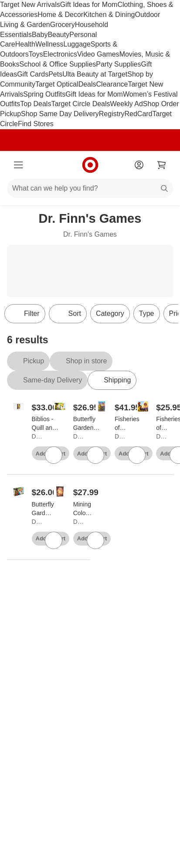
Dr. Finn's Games (37, 436)
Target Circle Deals (80, 104)
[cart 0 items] (162, 165)
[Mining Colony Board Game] (83, 509)
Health (25, 44)
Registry (112, 114)
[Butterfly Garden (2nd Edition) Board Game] (43, 509)
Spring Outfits (44, 94)
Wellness (49, 44)
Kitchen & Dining (109, 15)
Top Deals (36, 104)
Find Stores (36, 124)
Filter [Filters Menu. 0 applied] (25, 314)
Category (110, 313)
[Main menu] (18, 165)
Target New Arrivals (30, 5)
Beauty (58, 35)
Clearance (112, 84)
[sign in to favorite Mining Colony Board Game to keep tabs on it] (95, 540)
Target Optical (57, 84)
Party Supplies (118, 64)
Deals (87, 84)
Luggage (77, 44)
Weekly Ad (127, 104)
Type (147, 313)
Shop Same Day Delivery (60, 114)
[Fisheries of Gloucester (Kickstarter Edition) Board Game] (130, 424)
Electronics (60, 54)
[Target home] (90, 165)
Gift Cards (33, 74)
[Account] (139, 165)
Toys (36, 54)
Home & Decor (60, 15)
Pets (55, 74)
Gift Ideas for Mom (89, 5)
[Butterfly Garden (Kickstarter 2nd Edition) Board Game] (89, 424)
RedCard (138, 114)
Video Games (98, 54)
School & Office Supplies (58, 64)
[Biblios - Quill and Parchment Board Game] (47, 424)
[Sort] (68, 314)
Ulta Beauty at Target (95, 74)
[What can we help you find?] (90, 188)
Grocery (63, 25)
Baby (40, 35)
